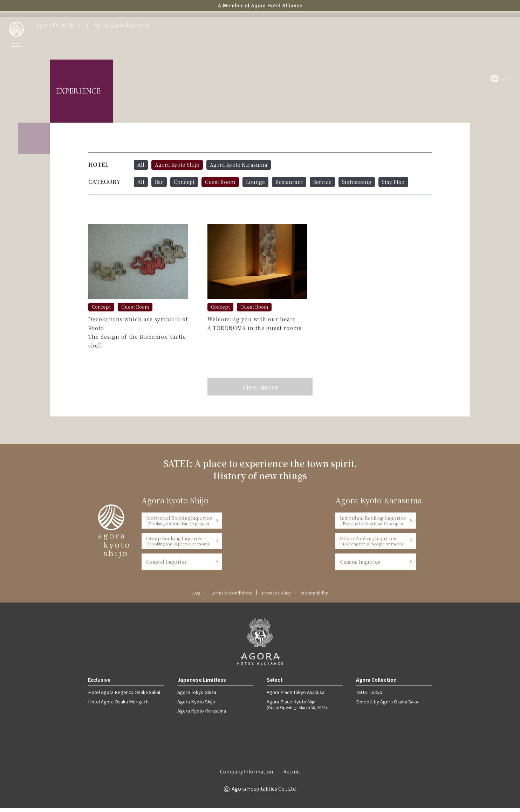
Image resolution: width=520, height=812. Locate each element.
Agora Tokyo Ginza (197, 696)
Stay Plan (393, 182)
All (141, 165)
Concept (184, 182)
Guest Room (220, 182)
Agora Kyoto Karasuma (122, 26)
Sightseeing (357, 182)
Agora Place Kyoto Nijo (305, 708)
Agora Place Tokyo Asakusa (295, 696)
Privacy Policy (277, 596)
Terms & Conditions (230, 596)
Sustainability (316, 596)
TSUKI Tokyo (369, 696)
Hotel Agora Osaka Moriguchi (118, 705)
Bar (159, 182)
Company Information (247, 775)
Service (322, 182)
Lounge (255, 182)
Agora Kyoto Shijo (58, 26)
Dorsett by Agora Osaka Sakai (388, 705)
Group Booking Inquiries (180, 545)
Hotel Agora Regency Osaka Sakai (124, 696)
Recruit (292, 775)
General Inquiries (166, 566)
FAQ (193, 596)
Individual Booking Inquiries (180, 524)
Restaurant (289, 182)
